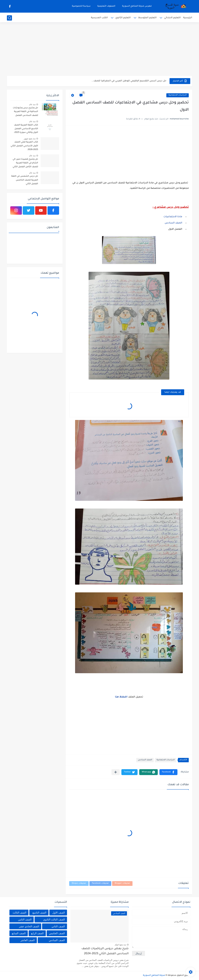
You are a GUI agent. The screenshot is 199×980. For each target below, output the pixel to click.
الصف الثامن (25, 919)
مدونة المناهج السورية (154, 975)
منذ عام (32, 104)
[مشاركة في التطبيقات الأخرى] (116, 772)
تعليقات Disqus (79, 883)
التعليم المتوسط (147, 18)
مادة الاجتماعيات (173, 217)
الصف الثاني (58, 926)
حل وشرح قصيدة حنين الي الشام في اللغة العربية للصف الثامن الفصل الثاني (25, 163)
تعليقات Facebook (100, 883)
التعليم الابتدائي (172, 18)
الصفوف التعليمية (106, 6)
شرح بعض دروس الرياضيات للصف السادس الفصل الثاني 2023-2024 (105, 951)
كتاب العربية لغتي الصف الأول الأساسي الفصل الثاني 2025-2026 (24, 146)
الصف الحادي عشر (29, 926)
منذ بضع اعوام (121, 945)
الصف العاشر (28, 940)
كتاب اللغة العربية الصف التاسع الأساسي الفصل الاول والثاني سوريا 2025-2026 (26, 129)
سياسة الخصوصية (81, 6)
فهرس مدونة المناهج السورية (137, 6)
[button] (168, 772)
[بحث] (9, 18)
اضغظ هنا (121, 697)
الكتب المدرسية (99, 18)
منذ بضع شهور (30, 139)
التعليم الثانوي (123, 18)
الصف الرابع (37, 933)
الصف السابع (19, 933)
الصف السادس (174, 223)
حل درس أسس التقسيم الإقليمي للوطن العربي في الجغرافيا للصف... (129, 81)
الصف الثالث (19, 913)
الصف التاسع (39, 913)
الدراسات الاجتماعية (178, 95)
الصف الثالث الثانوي (54, 919)
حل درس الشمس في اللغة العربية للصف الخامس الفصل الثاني (25, 180)
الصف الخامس (57, 933)
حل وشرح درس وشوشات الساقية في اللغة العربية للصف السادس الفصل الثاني (25, 112)
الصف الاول (59, 913)
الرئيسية (188, 18)
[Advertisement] (99, 50)
